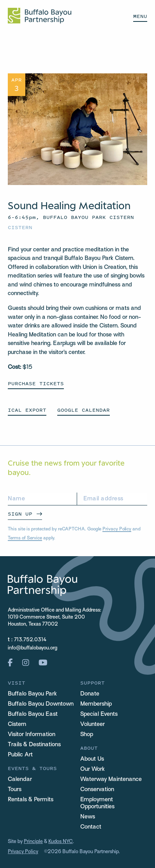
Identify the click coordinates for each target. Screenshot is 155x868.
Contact (91, 827)
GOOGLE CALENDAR (84, 410)
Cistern (20, 227)
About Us (92, 759)
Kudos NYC (61, 842)
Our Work (92, 769)
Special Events (99, 714)
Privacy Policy (117, 529)
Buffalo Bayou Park (32, 694)
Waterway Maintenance (111, 779)
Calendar (20, 779)
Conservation (97, 790)
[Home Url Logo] (40, 16)
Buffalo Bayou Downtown (41, 704)
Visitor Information (32, 735)
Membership (96, 704)
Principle (33, 842)
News (88, 817)
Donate (90, 694)
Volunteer (92, 724)
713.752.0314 (30, 640)
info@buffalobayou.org (33, 648)
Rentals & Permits (31, 800)
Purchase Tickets (36, 383)
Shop (87, 735)
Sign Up (20, 514)
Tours (15, 790)
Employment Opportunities (97, 803)
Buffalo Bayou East (33, 714)
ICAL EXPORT (27, 410)
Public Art (20, 755)
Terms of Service (25, 538)
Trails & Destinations (34, 745)
